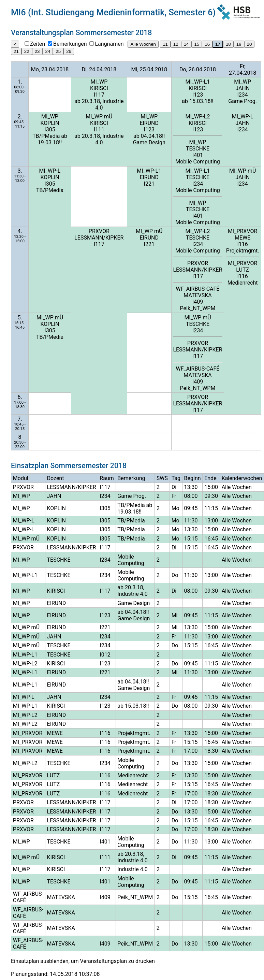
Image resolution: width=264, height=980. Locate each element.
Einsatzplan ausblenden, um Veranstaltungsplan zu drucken (83, 961)
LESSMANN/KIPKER (99, 238)
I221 (149, 184)
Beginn (193, 478)
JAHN (243, 88)
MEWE (243, 238)
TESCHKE (198, 149)
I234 (243, 95)
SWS (162, 478)
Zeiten (38, 44)
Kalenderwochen (242, 478)
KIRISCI (99, 88)
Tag (176, 478)
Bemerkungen (70, 44)
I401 (198, 155)
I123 (198, 95)
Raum (107, 478)
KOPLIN (50, 123)
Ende (210, 478)
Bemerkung (131, 478)
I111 (99, 129)
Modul (21, 478)
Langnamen (109, 44)
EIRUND (149, 123)
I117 (99, 95)
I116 (243, 244)
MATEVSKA (197, 295)
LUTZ (243, 270)
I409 (198, 302)
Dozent (56, 478)
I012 (105, 655)
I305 (50, 129)
